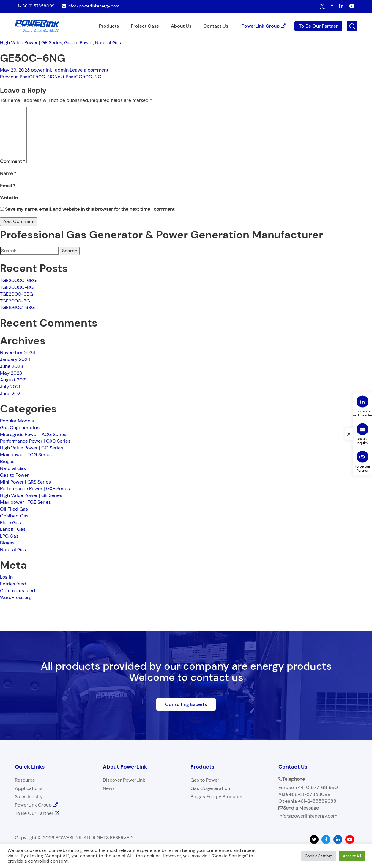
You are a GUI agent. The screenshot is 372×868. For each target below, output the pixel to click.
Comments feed (18, 591)
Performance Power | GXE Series (35, 488)
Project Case (145, 26)
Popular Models (17, 421)
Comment (13, 161)
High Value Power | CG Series (31, 448)
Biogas (7, 461)
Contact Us (216, 26)
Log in (6, 577)
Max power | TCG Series (26, 455)
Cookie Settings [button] (319, 856)
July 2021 (10, 387)
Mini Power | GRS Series (25, 482)
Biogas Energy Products (216, 797)
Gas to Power (79, 43)
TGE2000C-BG (17, 287)
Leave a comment (89, 70)
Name (8, 174)
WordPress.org (16, 597)
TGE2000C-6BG (18, 280)
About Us (181, 26)
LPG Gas (9, 536)
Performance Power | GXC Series (35, 441)
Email (8, 186)
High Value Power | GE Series (31, 43)
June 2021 (11, 393)
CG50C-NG (78, 77)
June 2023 (11, 366)
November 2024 (18, 353)
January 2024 (15, 359)
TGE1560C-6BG (17, 307)
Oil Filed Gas (14, 509)
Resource (25, 780)
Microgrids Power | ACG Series (33, 434)
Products (109, 26)
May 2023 (11, 373)
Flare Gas (10, 523)
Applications (29, 788)
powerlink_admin (50, 70)
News (109, 788)
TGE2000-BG (15, 301)
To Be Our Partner (318, 26)
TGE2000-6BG (16, 294)
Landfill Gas (13, 529)
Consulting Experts (186, 704)
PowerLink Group (264, 26)
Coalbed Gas (14, 516)
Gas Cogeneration (20, 428)
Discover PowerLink (124, 780)
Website (9, 198)
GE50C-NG (27, 77)
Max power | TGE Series (25, 502)
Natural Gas (108, 43)
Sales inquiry (29, 797)
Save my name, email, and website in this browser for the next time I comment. (90, 209)
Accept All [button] (352, 856)
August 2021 (13, 380)
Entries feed (13, 584)
